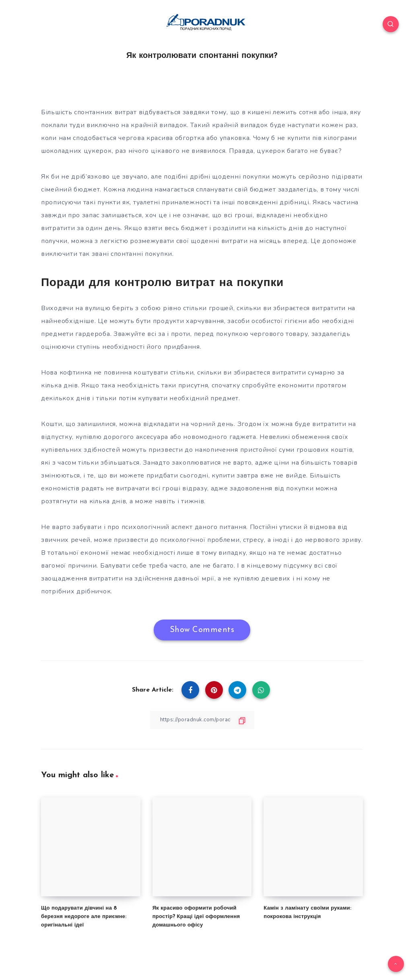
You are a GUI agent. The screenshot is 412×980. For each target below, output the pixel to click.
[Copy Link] (202, 720)
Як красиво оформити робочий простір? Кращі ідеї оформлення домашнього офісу (196, 917)
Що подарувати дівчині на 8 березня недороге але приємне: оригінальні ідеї (84, 917)
